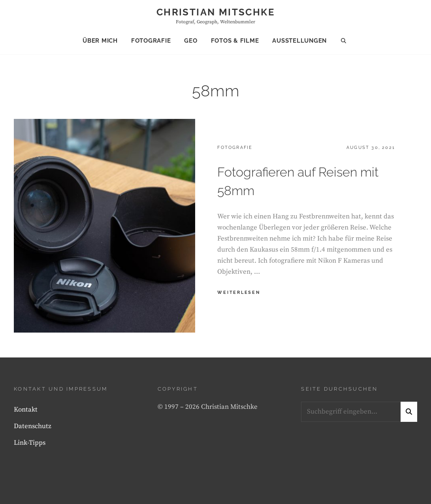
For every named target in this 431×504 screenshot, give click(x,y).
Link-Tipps (30, 443)
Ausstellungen (299, 41)
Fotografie (151, 41)
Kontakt (26, 410)
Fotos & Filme (235, 41)
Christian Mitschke (215, 12)
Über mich (100, 41)
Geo (191, 41)
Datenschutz (33, 426)
